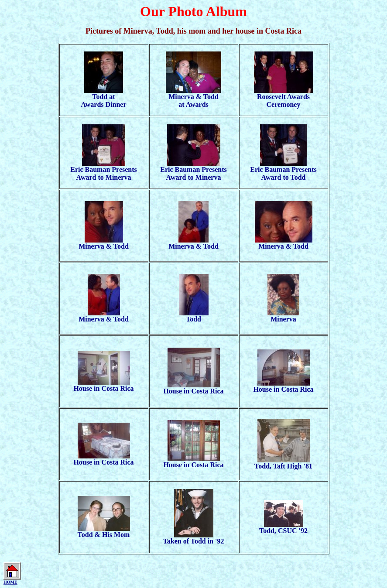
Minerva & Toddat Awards (193, 97)
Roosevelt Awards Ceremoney (284, 97)
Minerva (283, 316)
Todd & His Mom (104, 532)
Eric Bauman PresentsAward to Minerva (104, 170)
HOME (10, 582)
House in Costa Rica (103, 385)
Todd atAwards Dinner (103, 97)
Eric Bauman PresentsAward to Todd (283, 170)
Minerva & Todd (104, 243)
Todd (194, 316)
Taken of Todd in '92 (194, 538)
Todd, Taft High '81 (283, 463)
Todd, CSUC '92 (283, 528)
